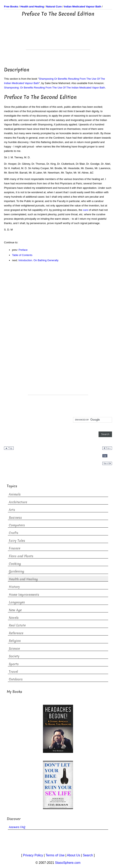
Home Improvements (24, 595)
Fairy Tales (17, 541)
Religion (15, 641)
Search (88, 855)
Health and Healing (23, 579)
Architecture (18, 502)
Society (14, 656)
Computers (17, 525)
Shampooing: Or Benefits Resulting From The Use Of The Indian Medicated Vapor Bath (54, 88)
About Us (74, 855)
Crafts (14, 533)
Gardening (16, 571)
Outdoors (16, 679)
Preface (23, 250)
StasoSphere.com (68, 863)
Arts (12, 510)
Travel (13, 672)
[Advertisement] (58, 40)
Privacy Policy (33, 855)
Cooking (15, 564)
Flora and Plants (21, 556)
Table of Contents (22, 255)
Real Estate (17, 625)
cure (85, 210)
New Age (15, 610)
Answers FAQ (17, 827)
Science (14, 649)
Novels (14, 618)
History (14, 587)
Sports (14, 664)
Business (15, 518)
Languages (17, 602)
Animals (15, 494)
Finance (15, 548)
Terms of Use (55, 855)
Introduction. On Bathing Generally (38, 260)
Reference (16, 633)
